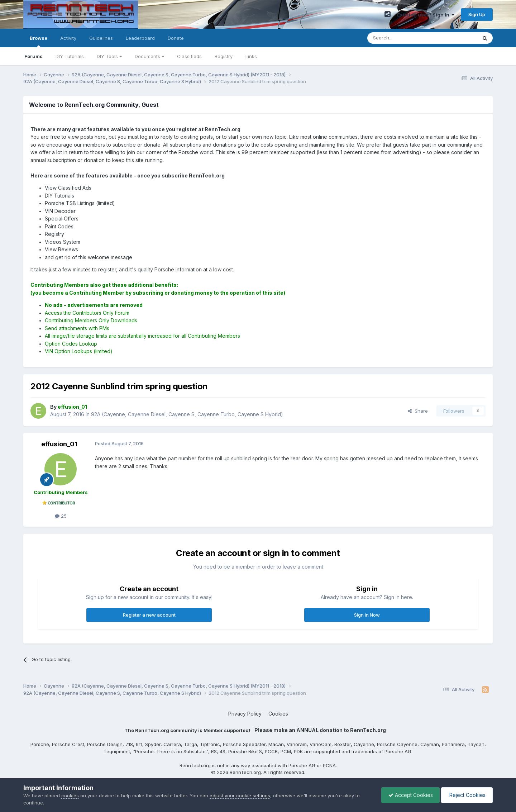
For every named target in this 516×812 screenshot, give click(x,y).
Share (418, 411)
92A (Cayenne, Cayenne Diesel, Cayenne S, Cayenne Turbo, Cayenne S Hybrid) (187, 414)
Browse (39, 41)
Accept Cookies (409, 795)
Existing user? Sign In (426, 15)
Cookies (278, 714)
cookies (70, 796)
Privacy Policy (245, 714)
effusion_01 (59, 444)
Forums (34, 56)
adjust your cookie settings (240, 796)
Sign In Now (367, 615)
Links (251, 56)
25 (61, 516)
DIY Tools (109, 56)
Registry (224, 56)
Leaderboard (140, 38)
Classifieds (189, 56)
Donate (176, 38)
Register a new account (149, 615)
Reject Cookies (466, 795)
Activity (68, 38)
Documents (149, 56)
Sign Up (477, 14)
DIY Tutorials (70, 56)
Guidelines (101, 38)
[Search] (404, 38)
